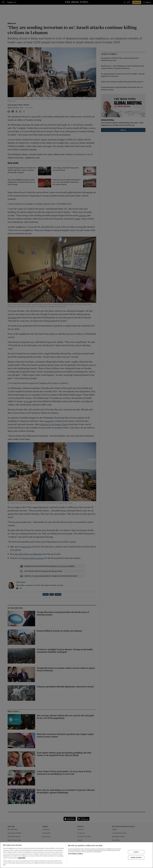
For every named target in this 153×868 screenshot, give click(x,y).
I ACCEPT (136, 852)
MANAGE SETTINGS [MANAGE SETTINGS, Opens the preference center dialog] (136, 858)
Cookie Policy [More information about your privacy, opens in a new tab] (22, 858)
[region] (76, 855)
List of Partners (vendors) (75, 854)
